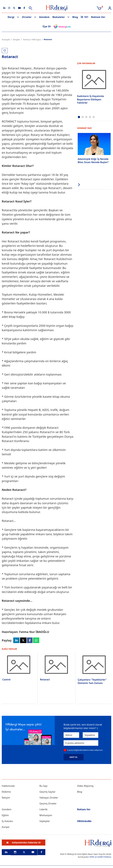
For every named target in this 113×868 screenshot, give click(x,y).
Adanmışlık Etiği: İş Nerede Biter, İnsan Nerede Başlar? (93, 160)
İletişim (6, 798)
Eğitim (5, 815)
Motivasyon (46, 815)
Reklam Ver (98, 17)
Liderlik (43, 810)
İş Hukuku (7, 821)
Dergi (11, 17)
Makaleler (59, 17)
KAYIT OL (74, 757)
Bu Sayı (43, 786)
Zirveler (27, 17)
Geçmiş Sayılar (47, 792)
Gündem (44, 17)
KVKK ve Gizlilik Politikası (100, 857)
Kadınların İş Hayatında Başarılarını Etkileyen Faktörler (90, 99)
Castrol (6, 680)
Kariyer (6, 827)
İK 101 (85, 17)
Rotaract (45, 680)
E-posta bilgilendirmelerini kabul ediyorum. (85, 750)
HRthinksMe (84, 821)
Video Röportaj (85, 786)
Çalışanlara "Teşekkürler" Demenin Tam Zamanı (92, 681)
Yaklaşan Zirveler (49, 798)
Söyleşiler (45, 821)
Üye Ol (47, 26)
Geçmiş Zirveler (48, 804)
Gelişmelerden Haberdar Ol (24, 843)
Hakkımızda (8, 786)
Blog (75, 17)
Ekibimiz (6, 792)
